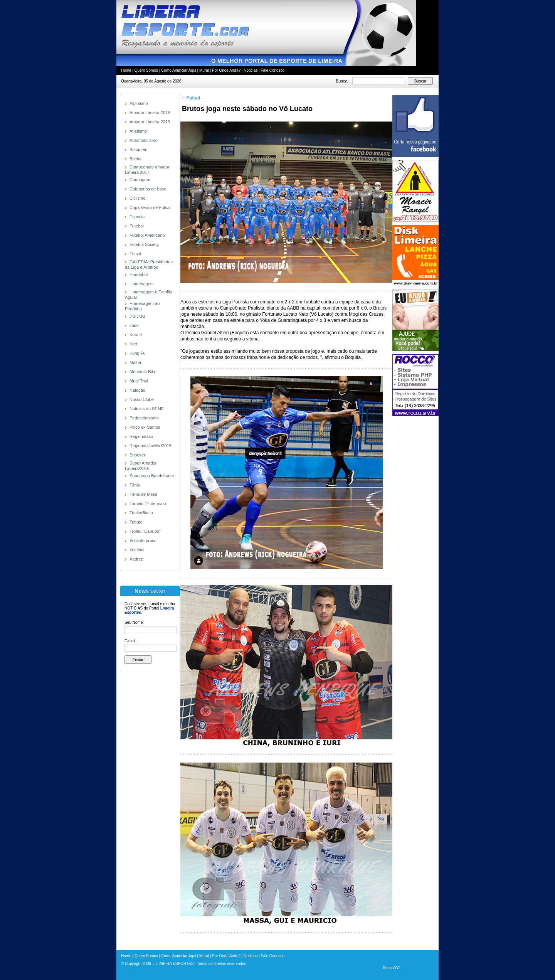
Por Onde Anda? (226, 70)
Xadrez (136, 559)
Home (126, 70)
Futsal (135, 254)
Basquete (138, 150)
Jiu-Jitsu (137, 316)
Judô (134, 325)
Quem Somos (146, 70)
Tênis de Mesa (143, 494)
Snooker (137, 455)
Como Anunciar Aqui (179, 70)
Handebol (139, 274)
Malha (135, 362)
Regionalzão (141, 436)
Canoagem (140, 180)
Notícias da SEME (147, 409)
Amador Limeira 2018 (150, 113)
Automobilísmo (144, 140)
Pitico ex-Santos (145, 427)
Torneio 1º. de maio (148, 503)
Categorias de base (148, 189)
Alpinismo (139, 103)
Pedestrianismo (144, 418)
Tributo (136, 522)
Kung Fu (138, 353)
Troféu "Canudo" (145, 531)
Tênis (135, 485)
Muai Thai (139, 381)
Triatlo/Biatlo (141, 513)
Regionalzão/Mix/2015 (151, 446)
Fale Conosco (272, 70)
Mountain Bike (143, 372)
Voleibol (137, 550)
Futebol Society (144, 244)
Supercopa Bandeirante (152, 476)
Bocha (135, 159)
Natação (137, 390)
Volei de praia (142, 541)
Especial (138, 217)
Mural (204, 70)
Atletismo (138, 131)
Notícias (251, 70)
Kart (133, 344)
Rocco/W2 (392, 968)
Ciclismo (138, 198)
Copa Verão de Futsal (150, 207)
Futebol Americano (147, 235)
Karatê (136, 335)
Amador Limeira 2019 (150, 122)
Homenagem (142, 284)
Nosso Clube (142, 399)
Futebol (137, 226)
